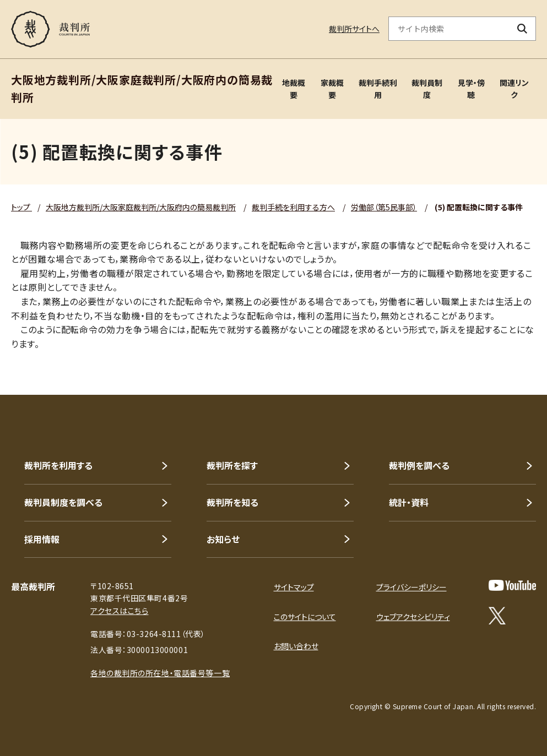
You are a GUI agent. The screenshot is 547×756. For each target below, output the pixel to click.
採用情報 (42, 539)
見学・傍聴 (471, 89)
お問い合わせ (296, 646)
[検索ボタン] (522, 29)
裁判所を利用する (58, 465)
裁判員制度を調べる (63, 502)
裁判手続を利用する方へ (293, 207)
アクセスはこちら (119, 611)
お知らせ (223, 539)
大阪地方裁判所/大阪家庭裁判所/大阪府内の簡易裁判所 (141, 207)
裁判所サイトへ (354, 29)
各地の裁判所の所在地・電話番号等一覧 (160, 673)
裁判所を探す (232, 465)
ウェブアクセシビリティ (413, 617)
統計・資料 (409, 502)
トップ (21, 207)
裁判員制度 (427, 89)
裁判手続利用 (378, 89)
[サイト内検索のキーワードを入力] (449, 29)
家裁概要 (332, 89)
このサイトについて (305, 617)
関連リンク (514, 89)
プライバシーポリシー (411, 587)
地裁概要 (294, 89)
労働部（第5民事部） (384, 207)
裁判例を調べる (419, 465)
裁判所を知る (232, 502)
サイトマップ (294, 587)
